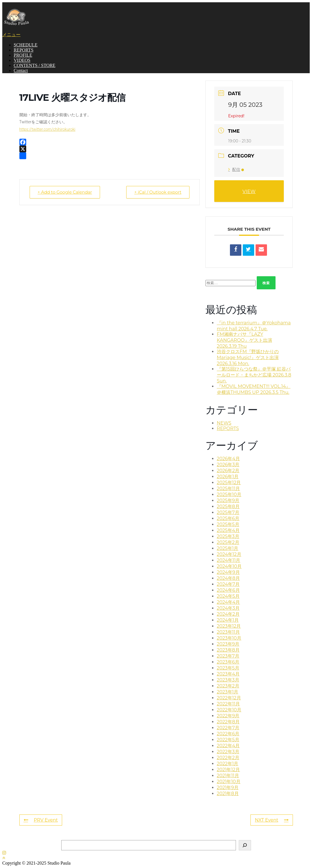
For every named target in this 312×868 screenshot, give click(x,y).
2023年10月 (229, 638)
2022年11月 (228, 704)
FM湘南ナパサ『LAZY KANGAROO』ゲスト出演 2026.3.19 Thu (244, 340)
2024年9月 (228, 572)
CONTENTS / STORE (34, 65)
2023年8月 (228, 650)
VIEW (249, 192)
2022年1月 (228, 764)
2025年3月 (228, 536)
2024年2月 (228, 614)
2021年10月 (229, 782)
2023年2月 (228, 686)
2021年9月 (228, 788)
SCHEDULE (26, 45)
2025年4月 (228, 530)
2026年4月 (228, 459)
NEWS (224, 423)
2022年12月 (229, 698)
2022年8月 (228, 722)
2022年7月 (228, 728)
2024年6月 (228, 590)
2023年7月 (228, 656)
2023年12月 (229, 626)
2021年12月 (228, 770)
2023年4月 (228, 674)
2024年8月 (228, 578)
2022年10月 (229, 710)
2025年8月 (228, 506)
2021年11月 (228, 776)
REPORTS (24, 50)
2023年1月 (228, 692)
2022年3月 (228, 752)
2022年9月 (228, 716)
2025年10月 (229, 495)
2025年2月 (228, 542)
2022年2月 (228, 758)
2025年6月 (228, 518)
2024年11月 (229, 560)
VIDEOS (22, 60)
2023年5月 (228, 668)
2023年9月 (228, 644)
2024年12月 (229, 554)
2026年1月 (228, 477)
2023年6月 (228, 662)
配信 (236, 169)
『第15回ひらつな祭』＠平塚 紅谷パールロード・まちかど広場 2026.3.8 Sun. (254, 375)
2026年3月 (228, 465)
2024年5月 (228, 596)
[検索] (245, 845)
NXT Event (272, 820)
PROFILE (23, 55)
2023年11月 (228, 632)
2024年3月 (228, 608)
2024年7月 (228, 584)
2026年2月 (228, 471)
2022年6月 (228, 734)
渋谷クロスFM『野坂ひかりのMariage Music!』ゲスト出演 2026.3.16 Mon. (248, 358)
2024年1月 (228, 620)
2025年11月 (228, 489)
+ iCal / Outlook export (158, 192)
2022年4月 (228, 746)
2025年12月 (229, 483)
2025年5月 (228, 524)
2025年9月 (228, 500)
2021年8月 (228, 794)
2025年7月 (228, 512)
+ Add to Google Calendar (65, 192)
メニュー (11, 35)
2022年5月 (228, 740)
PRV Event (41, 820)
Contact (21, 70)
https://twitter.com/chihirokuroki (47, 129)
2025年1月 (228, 548)
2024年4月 (229, 602)
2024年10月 (229, 566)
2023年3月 (228, 680)
